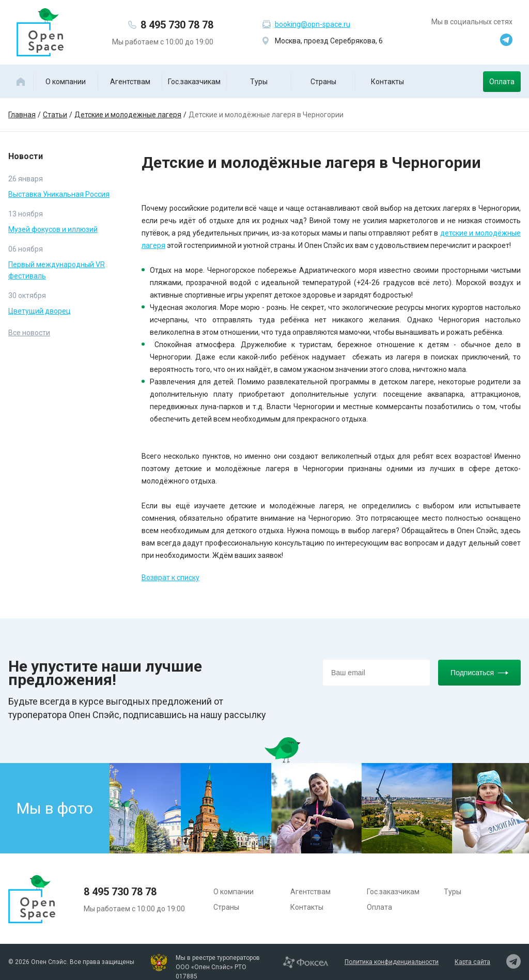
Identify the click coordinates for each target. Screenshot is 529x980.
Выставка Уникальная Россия (59, 194)
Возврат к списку (170, 578)
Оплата (502, 82)
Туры (259, 82)
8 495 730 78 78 (177, 25)
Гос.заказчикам (194, 82)
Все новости (29, 333)
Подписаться (479, 673)
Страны (323, 82)
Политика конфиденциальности (392, 962)
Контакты (387, 82)
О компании (66, 82)
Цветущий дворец (40, 311)
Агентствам (130, 82)
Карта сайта (472, 962)
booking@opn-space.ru (313, 24)
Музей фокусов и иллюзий (53, 229)
